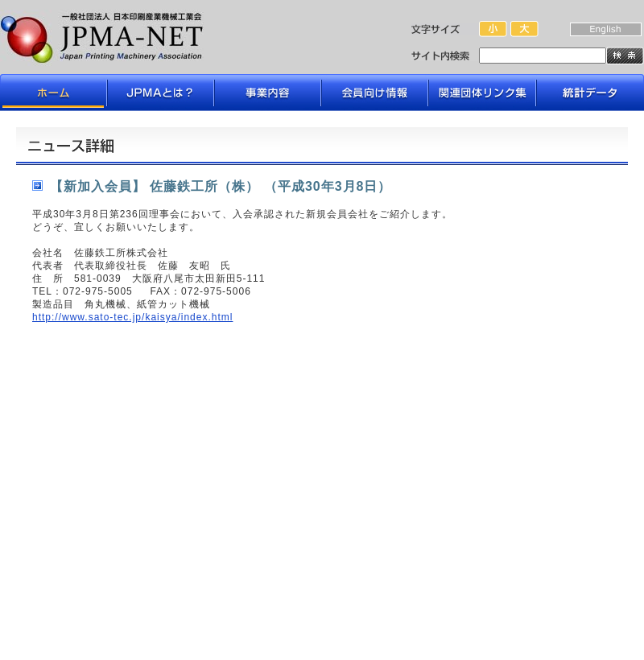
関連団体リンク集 (482, 93)
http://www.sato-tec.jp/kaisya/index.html (132, 317)
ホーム (54, 93)
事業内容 (268, 93)
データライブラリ (590, 93)
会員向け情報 (375, 93)
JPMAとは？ (161, 93)
